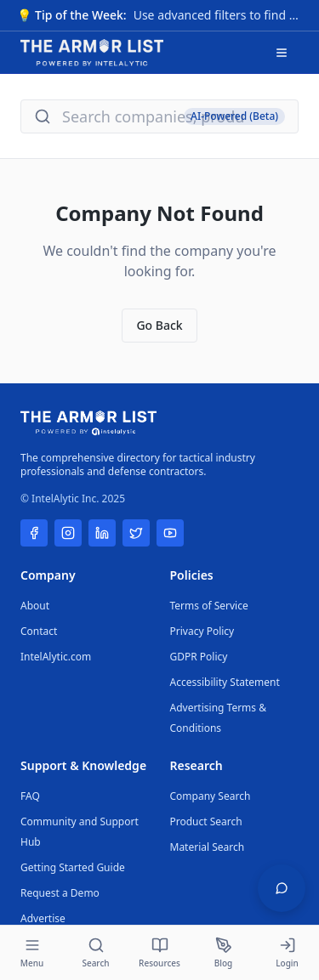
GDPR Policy (199, 657)
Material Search (208, 847)
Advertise (43, 918)
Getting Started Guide (73, 867)
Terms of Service (209, 606)
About (35, 606)
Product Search (206, 821)
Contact (39, 631)
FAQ (30, 796)
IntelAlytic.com (56, 657)
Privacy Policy (202, 631)
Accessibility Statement (225, 682)
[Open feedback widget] (282, 888)
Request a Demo (60, 893)
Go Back (159, 325)
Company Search (211, 796)
